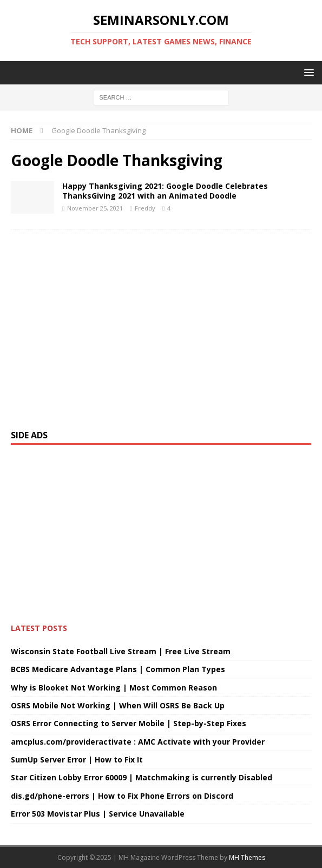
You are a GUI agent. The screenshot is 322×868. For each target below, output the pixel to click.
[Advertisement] (161, 324)
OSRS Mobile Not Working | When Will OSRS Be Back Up (118, 705)
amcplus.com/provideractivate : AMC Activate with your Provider (138, 742)
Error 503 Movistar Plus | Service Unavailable (98, 814)
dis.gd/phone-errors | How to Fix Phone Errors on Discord (122, 796)
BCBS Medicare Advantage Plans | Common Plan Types (118, 669)
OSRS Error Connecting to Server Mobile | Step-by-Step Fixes (129, 723)
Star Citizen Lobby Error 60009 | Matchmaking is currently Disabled (142, 777)
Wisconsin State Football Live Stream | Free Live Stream (121, 651)
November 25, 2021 (95, 208)
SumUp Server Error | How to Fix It (77, 760)
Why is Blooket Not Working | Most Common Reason (114, 688)
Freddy (145, 208)
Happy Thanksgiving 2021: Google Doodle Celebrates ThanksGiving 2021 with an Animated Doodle (165, 191)
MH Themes (247, 857)
